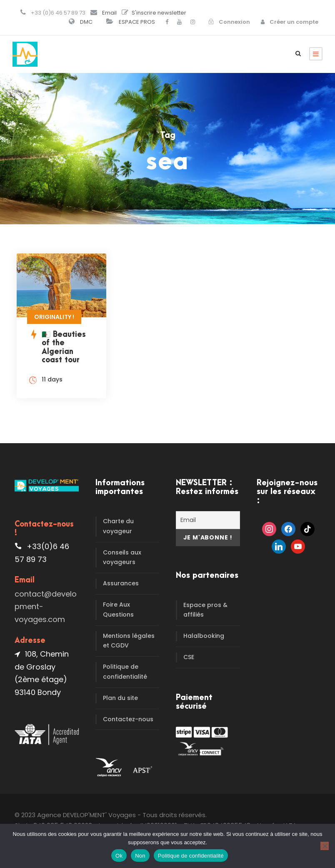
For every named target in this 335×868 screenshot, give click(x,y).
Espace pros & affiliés (205, 610)
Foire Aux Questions (118, 610)
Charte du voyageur (118, 526)
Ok (119, 856)
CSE (189, 657)
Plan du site (120, 698)
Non (140, 856)
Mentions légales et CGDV (129, 641)
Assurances (121, 583)
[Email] (208, 520)
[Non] (325, 846)
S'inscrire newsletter (159, 13)
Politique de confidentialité (125, 672)
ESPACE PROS (137, 22)
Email (109, 13)
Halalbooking (204, 636)
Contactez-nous (128, 719)
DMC (86, 22)
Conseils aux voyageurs (122, 557)
